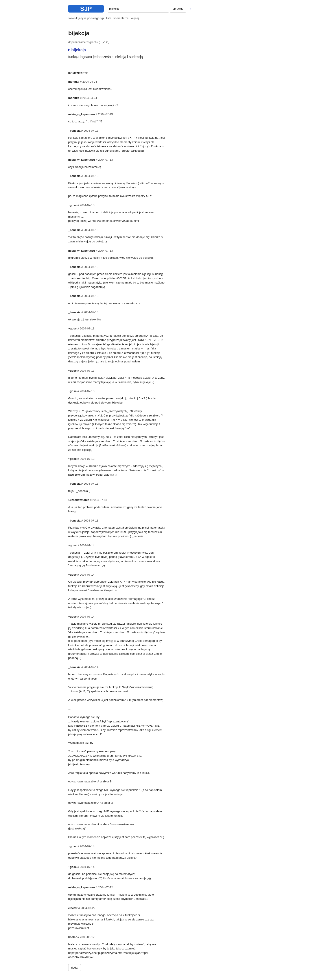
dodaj (75, 968)
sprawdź (178, 9)
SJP (86, 9)
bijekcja (77, 50)
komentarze (121, 18)
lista (109, 18)
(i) (99, 42)
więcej (135, 18)
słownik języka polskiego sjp (86, 18)
